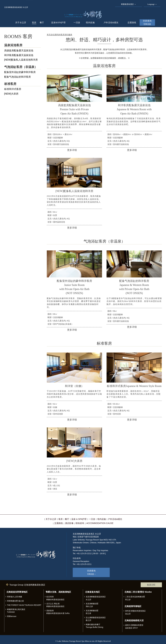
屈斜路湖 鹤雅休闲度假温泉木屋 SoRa (58, 612)
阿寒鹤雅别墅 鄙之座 (15, 601)
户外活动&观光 (111, 23)
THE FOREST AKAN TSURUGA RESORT (24, 605)
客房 (34, 23)
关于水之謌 (21, 23)
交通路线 (132, 23)
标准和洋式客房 (13, 89)
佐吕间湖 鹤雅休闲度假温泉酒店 (55, 598)
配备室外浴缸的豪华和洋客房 (20, 72)
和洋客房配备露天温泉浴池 (19, 55)
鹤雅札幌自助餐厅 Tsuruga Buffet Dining (94, 626)
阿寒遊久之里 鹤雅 (15, 597)
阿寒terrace (12, 616)
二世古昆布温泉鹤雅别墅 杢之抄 (135, 598)
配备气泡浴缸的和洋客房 (18, 77)
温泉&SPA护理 (58, 23)
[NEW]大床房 (11, 94)
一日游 (77, 23)
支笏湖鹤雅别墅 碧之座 (92, 612)
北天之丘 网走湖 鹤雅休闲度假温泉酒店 (55, 605)
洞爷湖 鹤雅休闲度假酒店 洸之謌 (135, 612)
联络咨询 (80, 523)
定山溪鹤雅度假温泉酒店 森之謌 (96, 619)
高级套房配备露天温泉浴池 (19, 50)
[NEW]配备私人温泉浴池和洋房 (21, 60)
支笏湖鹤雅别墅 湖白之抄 (92, 605)
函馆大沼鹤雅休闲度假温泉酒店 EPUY (134, 626)
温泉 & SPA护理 (79, 519)
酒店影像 (69, 523)
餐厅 (42, 23)
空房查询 (147, 22)
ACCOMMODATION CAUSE (100, 523)
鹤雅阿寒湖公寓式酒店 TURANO (16, 611)
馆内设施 (90, 23)
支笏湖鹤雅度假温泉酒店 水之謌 (96, 598)
